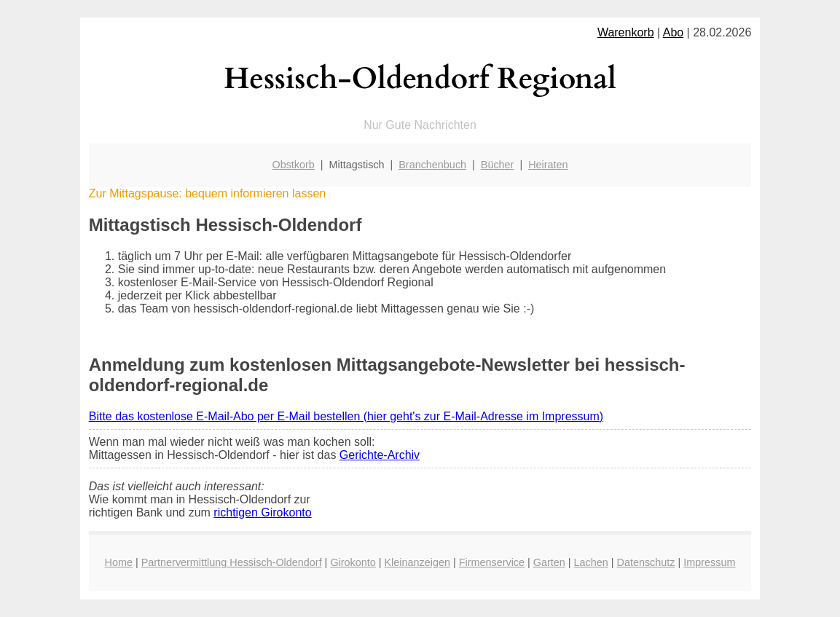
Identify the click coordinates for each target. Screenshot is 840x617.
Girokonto (353, 562)
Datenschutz (646, 562)
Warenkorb (626, 32)
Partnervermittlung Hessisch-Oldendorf (232, 562)
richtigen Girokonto (262, 512)
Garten (549, 562)
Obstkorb (293, 165)
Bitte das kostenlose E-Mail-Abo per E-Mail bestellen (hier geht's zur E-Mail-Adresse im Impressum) (346, 416)
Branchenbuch (432, 165)
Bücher (498, 165)
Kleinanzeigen (417, 562)
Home (119, 562)
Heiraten (548, 165)
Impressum (709, 562)
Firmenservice (492, 562)
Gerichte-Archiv (380, 455)
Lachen (591, 562)
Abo (673, 32)
